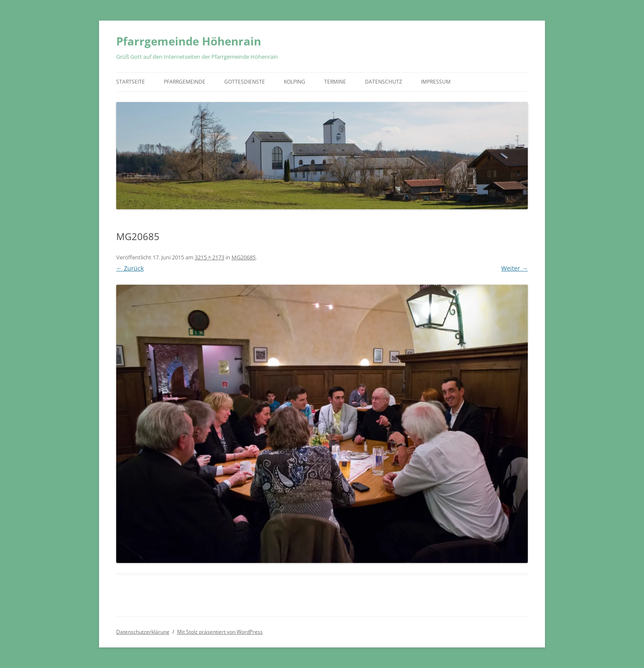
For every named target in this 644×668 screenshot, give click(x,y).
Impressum (436, 82)
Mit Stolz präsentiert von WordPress (220, 632)
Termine (335, 82)
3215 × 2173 (209, 257)
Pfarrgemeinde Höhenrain (189, 41)
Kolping (295, 82)
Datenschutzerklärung (143, 632)
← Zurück (130, 268)
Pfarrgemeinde (185, 82)
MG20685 (244, 257)
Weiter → (515, 268)
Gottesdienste (245, 82)
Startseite (131, 82)
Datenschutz (384, 82)
